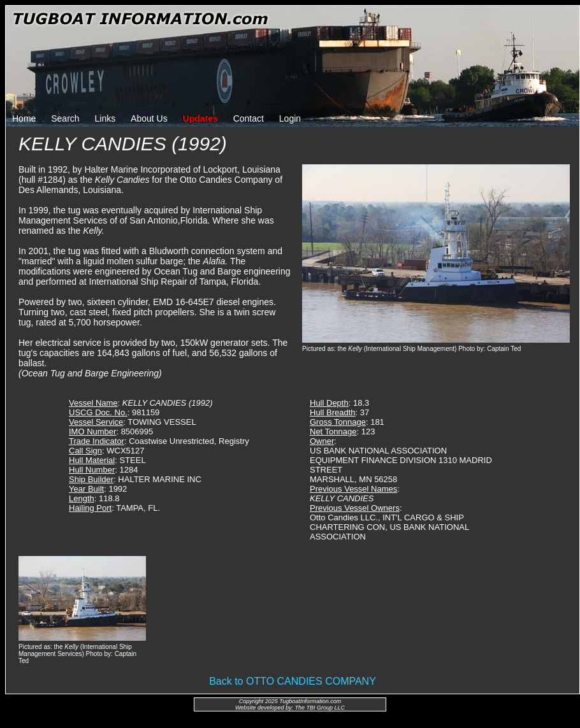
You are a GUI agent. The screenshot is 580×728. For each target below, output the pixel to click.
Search (65, 118)
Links (105, 118)
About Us (149, 118)
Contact (249, 118)
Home (24, 118)
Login (290, 118)
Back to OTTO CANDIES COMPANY (293, 681)
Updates (200, 118)
